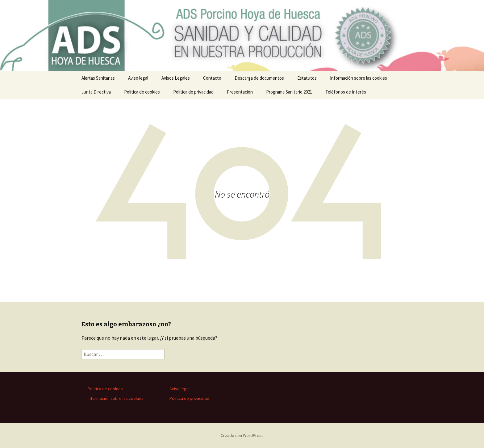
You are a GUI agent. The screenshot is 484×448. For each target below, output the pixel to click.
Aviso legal (138, 78)
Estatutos (307, 78)
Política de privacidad (193, 92)
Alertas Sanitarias (98, 78)
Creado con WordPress (242, 435)
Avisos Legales (176, 78)
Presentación (240, 92)
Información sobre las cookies (359, 78)
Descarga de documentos (259, 78)
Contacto (212, 78)
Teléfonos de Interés (346, 92)
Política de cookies (142, 92)
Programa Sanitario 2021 (289, 92)
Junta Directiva (96, 92)
